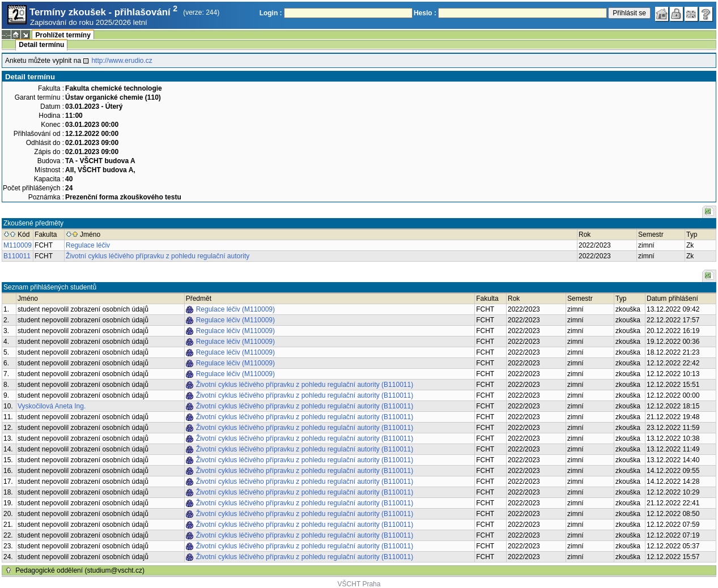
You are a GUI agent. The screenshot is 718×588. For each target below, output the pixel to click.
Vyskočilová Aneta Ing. (52, 406)
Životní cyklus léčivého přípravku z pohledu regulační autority (158, 256)
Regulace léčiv (88, 245)
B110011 (17, 256)
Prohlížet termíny (63, 35)
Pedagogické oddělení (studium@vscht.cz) (80, 570)
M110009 (18, 245)
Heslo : (425, 13)
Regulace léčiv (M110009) (235, 309)
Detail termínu (41, 45)
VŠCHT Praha (359, 584)
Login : (271, 13)
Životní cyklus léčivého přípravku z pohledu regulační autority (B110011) (305, 385)
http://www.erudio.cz (122, 61)
